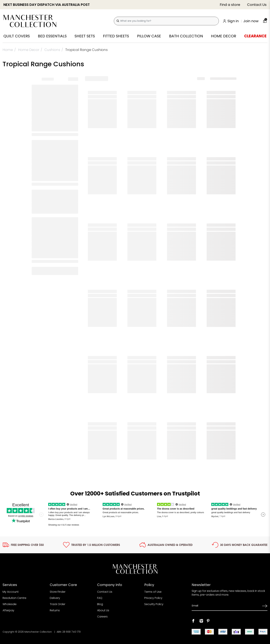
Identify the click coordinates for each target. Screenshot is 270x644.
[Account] (241, 21)
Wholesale (10, 604)
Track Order (58, 604)
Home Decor (224, 36)
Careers (102, 617)
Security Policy (154, 604)
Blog (100, 604)
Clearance (255, 36)
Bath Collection (186, 36)
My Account (11, 592)
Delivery (55, 598)
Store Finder (58, 592)
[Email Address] (226, 606)
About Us (103, 610)
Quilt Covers (17, 36)
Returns (55, 610)
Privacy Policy (153, 598)
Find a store (230, 5)
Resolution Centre (14, 598)
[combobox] (166, 21)
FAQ (100, 598)
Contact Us (257, 5)
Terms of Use (153, 592)
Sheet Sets (85, 36)
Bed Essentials (52, 36)
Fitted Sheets (116, 36)
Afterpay (8, 610)
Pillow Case (149, 36)
